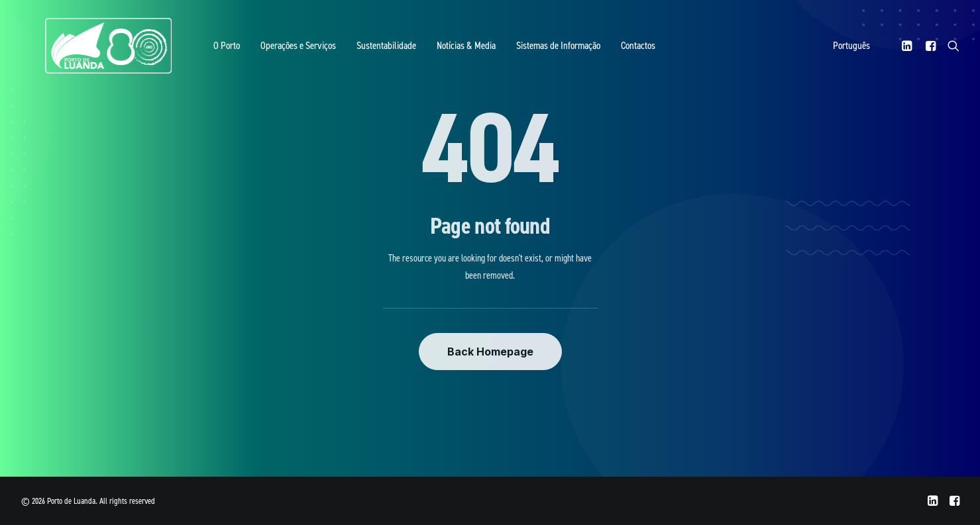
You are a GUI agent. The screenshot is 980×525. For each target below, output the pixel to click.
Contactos (602, 51)
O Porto (191, 51)
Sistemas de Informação (522, 51)
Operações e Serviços (262, 51)
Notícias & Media (430, 51)
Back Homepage (490, 352)
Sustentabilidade (351, 51)
